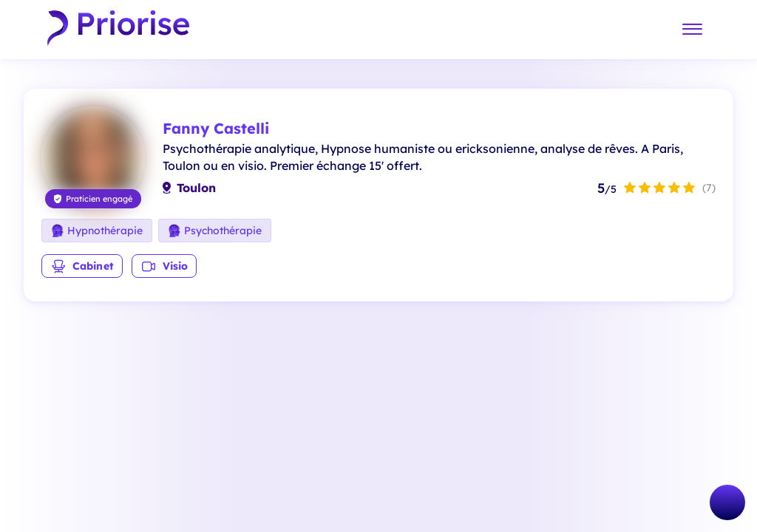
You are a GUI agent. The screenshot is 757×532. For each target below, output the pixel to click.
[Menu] (692, 30)
